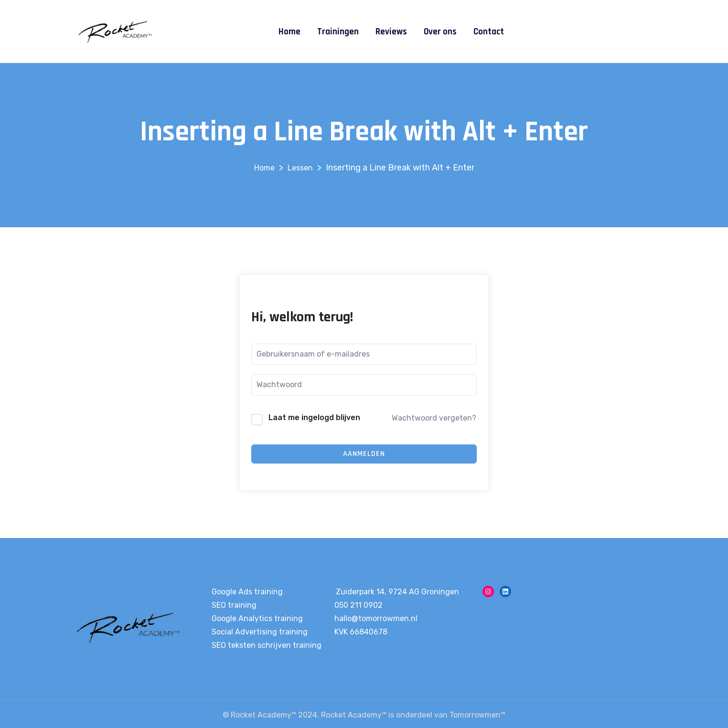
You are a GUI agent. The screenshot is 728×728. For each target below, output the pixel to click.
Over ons (440, 32)
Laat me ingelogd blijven (314, 417)
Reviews (391, 32)
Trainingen (338, 32)
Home (289, 32)
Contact (489, 32)
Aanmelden (364, 454)
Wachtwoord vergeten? (434, 418)
